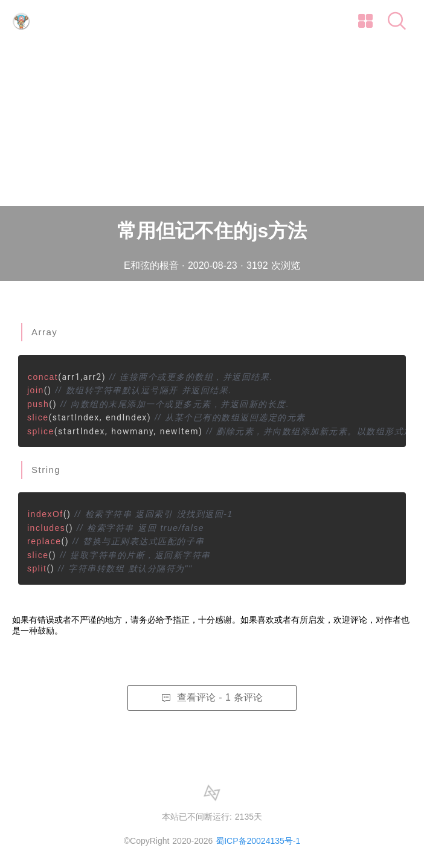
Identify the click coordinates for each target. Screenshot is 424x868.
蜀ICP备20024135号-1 (258, 841)
